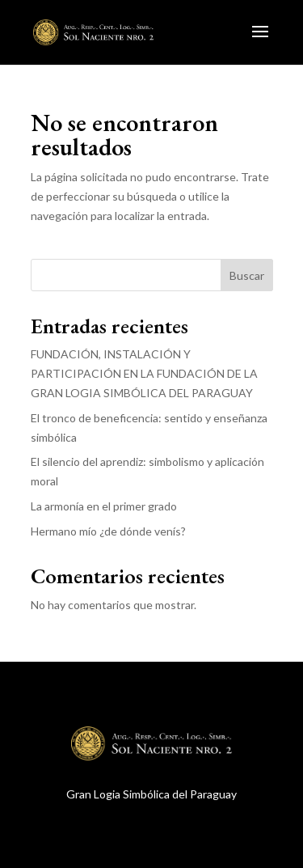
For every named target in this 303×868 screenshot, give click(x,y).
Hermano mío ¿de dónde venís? (108, 531)
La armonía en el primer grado (104, 506)
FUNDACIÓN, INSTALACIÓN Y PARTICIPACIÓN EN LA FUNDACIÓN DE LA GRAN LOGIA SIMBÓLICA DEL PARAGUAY (144, 373)
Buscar (247, 275)
